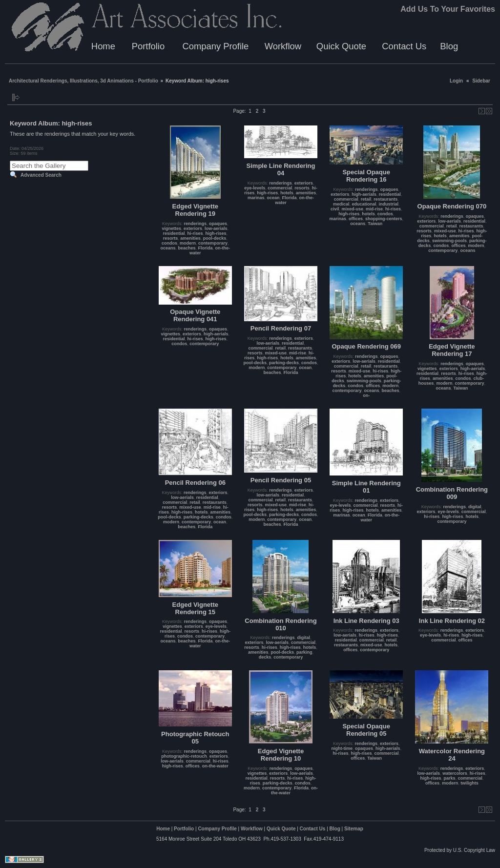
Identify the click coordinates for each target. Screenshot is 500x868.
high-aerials (364, 194)
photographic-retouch (184, 756)
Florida (206, 248)
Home (103, 46)
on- (366, 395)
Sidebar (481, 81)
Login (456, 81)
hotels (287, 193)
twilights (469, 783)
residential (174, 233)
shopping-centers (384, 219)
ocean (273, 198)
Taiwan (375, 224)
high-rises (216, 233)
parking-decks (284, 363)
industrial (388, 204)
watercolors (455, 773)
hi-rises (195, 233)
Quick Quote (341, 46)
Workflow (283, 46)
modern (188, 243)
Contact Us (404, 46)
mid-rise (374, 209)
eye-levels (255, 188)
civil (335, 209)
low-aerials (216, 228)
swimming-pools (449, 241)
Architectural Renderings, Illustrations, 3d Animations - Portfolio (83, 81)
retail (366, 199)
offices (356, 219)
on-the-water (215, 766)
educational (364, 204)
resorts (171, 238)
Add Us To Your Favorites (448, 9)
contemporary (213, 243)
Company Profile (215, 46)
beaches (187, 248)
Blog (449, 46)
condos (169, 243)
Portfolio (148, 46)
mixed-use (352, 209)
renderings (196, 224)
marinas (256, 198)
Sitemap (354, 829)
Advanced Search (41, 175)
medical (341, 204)
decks (265, 657)
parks (450, 778)
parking (304, 652)
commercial (280, 188)
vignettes (171, 228)
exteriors (193, 228)
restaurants (385, 199)
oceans (168, 248)
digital (475, 507)
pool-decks (215, 238)
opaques (218, 224)
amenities (190, 238)
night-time (342, 748)
